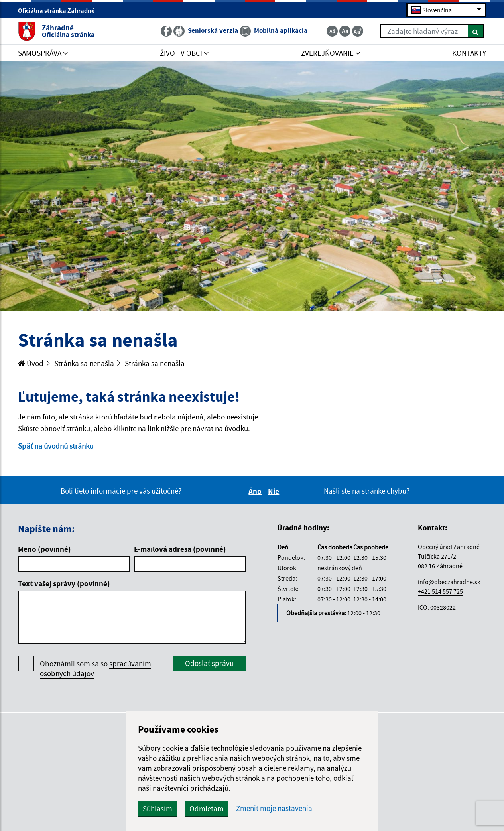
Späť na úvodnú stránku (56, 446)
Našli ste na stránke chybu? (367, 491)
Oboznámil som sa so (95, 669)
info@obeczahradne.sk (449, 582)
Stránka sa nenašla (84, 363)
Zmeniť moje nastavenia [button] (274, 808)
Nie (275, 491)
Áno (256, 491)
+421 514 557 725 (440, 591)
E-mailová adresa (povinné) (180, 549)
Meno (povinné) (44, 549)
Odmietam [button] (207, 809)
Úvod (31, 363)
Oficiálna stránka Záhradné (60, 10)
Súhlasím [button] (157, 809)
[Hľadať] (476, 31)
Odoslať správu (209, 663)
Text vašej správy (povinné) (64, 583)
